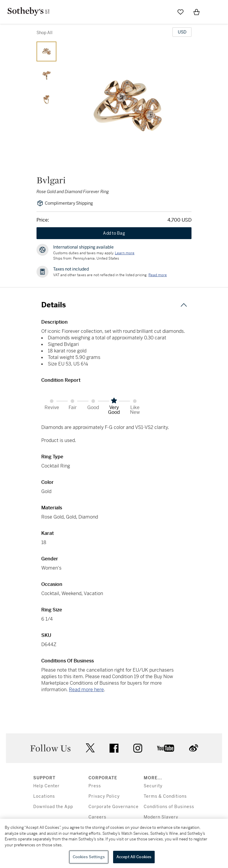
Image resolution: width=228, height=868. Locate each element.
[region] (114, 843)
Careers (97, 817)
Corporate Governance (114, 807)
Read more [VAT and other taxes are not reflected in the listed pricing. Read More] (158, 275)
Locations (44, 796)
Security (153, 786)
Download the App (53, 807)
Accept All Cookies (134, 857)
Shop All (45, 33)
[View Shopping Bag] (197, 12)
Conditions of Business (169, 807)
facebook (114, 748)
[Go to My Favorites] (180, 12)
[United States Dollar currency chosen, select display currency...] (182, 32)
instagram (138, 748)
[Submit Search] (164, 12)
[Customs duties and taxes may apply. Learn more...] (125, 253)
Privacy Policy (104, 796)
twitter (90, 748)
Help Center (46, 786)
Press (95, 786)
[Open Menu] (213, 12)
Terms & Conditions (165, 796)
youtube (166, 748)
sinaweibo (194, 748)
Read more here (86, 690)
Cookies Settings (89, 857)
